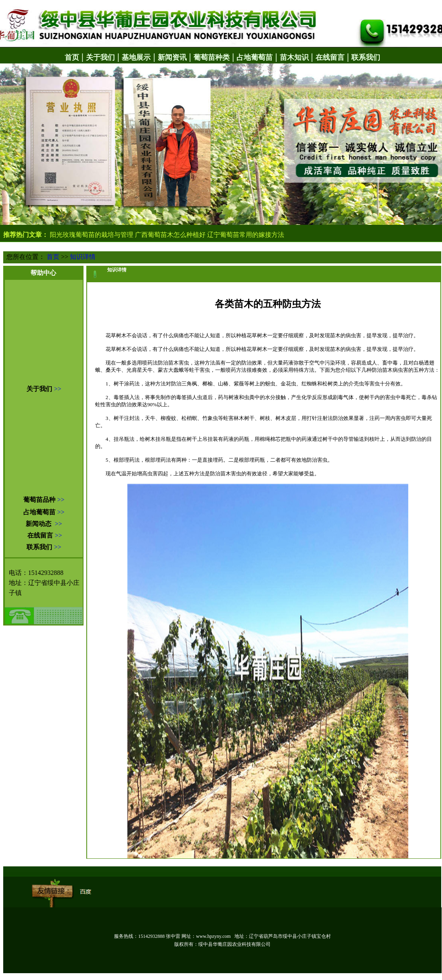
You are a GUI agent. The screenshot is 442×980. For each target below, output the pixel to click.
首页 (53, 257)
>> (57, 389)
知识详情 (83, 257)
